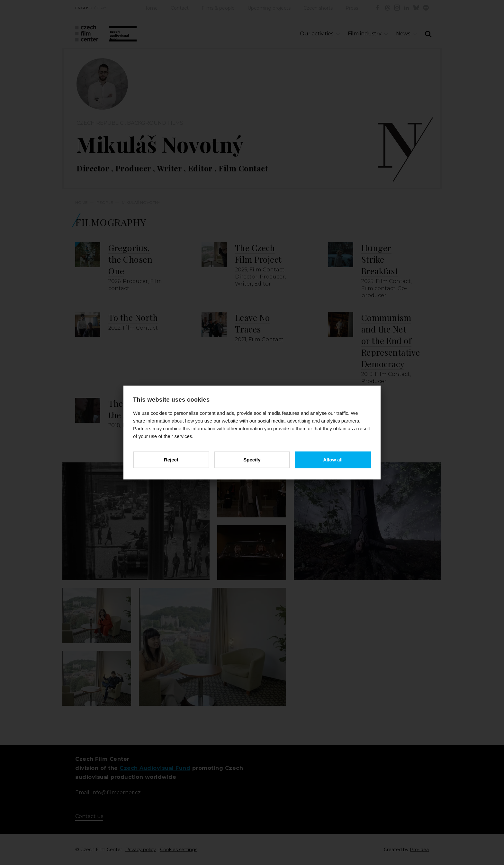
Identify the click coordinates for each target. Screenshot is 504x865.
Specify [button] (252, 460)
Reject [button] (171, 460)
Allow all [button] (333, 460)
